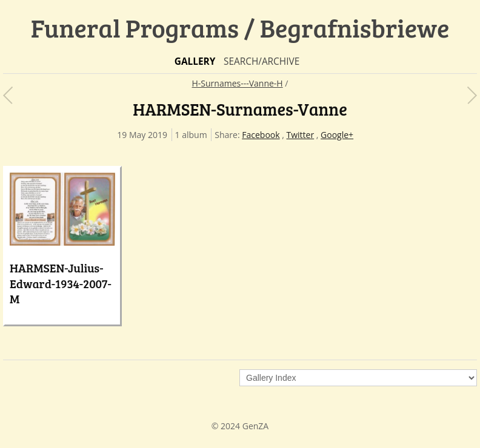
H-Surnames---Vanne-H (238, 83)
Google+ (337, 135)
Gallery (195, 61)
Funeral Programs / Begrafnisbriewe (240, 28)
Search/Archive (262, 61)
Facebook (261, 135)
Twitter (301, 135)
